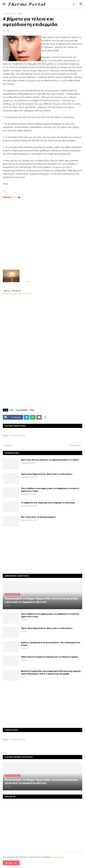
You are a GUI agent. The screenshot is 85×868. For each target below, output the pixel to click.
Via (4, 190)
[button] (4, 4)
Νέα (20, 14)
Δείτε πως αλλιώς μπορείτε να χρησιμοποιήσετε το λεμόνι (50, 460)
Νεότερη (8, 445)
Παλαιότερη (75, 445)
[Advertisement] (51, 241)
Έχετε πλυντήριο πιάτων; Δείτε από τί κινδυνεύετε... (47, 474)
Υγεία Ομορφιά (21, 410)
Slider (32, 410)
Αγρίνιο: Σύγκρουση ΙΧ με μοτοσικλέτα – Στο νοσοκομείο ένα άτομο (51, 644)
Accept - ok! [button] (11, 863)
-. (12, 291)
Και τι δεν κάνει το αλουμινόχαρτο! (38, 517)
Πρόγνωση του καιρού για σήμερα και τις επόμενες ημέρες (50, 657)
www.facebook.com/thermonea (42, 325)
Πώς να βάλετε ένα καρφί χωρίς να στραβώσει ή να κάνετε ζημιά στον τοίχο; (50, 490)
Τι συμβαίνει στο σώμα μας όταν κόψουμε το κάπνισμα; (48, 503)
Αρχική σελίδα (9, 14)
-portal (12, 197)
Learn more (58, 857)
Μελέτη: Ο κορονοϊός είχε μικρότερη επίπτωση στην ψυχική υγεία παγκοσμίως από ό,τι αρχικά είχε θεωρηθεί (51, 672)
